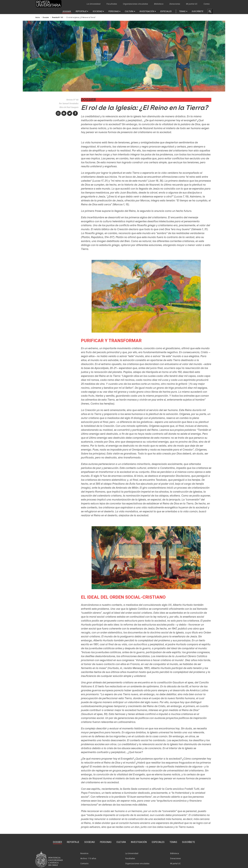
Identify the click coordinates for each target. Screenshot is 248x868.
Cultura (129, 11)
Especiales (166, 11)
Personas (114, 11)
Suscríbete (197, 11)
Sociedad (98, 11)
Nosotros (84, 853)
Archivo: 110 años (88, 859)
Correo (207, 4)
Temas (182, 11)
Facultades (112, 4)
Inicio (38, 17)
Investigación (147, 11)
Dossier (67, 11)
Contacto (84, 864)
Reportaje (81, 11)
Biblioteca (159, 4)
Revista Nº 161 (58, 17)
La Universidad (94, 4)
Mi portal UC (192, 4)
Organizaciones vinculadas (135, 4)
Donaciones (175, 4)
